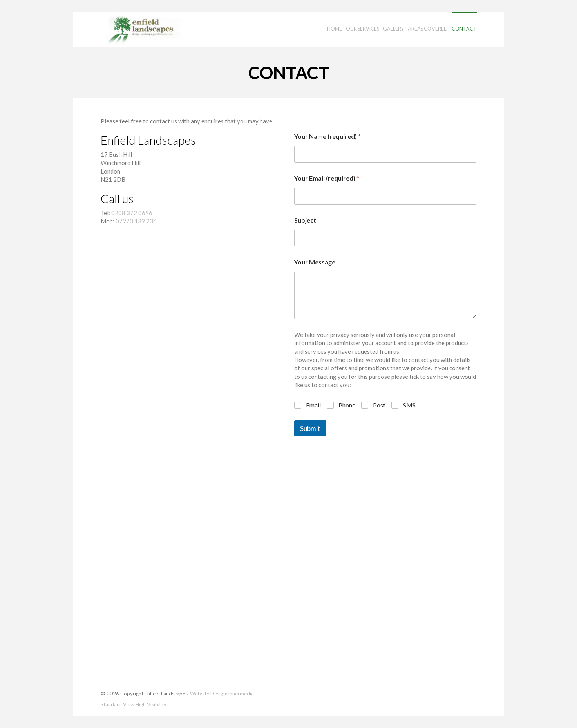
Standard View (118, 704)
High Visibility (151, 704)
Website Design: (209, 694)
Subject (305, 220)
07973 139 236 (136, 221)
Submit (310, 428)
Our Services (363, 29)
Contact (464, 29)
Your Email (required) (327, 178)
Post (379, 405)
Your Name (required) (327, 136)
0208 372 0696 (132, 213)
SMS (409, 405)
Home (335, 29)
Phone (347, 405)
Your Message (315, 262)
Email (313, 405)
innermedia (241, 694)
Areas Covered (428, 29)
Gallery (393, 29)
